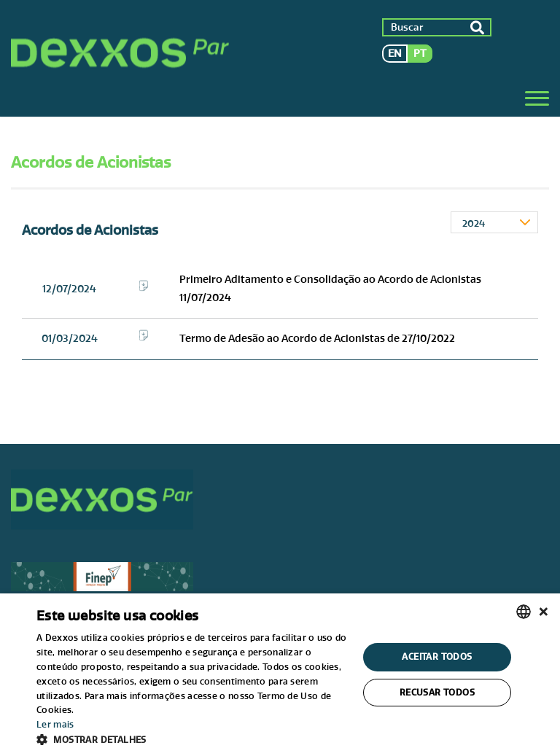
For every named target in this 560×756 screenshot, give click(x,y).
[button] (192, 739)
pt (420, 54)
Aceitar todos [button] (437, 656)
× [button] (544, 611)
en (395, 54)
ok (477, 27)
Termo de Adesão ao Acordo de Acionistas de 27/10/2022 (317, 339)
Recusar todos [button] (437, 692)
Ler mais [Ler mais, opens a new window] (55, 724)
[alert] (280, 675)
